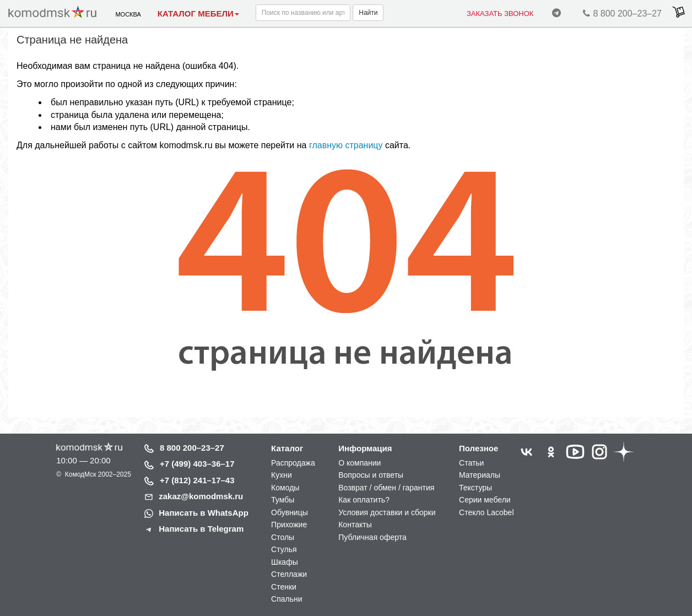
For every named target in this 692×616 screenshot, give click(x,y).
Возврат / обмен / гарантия (386, 488)
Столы (283, 537)
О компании (359, 463)
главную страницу (346, 145)
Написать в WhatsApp (204, 513)
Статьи (471, 463)
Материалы (480, 475)
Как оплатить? (364, 500)
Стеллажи (289, 574)
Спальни (287, 599)
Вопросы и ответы (371, 475)
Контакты (355, 525)
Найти (368, 13)
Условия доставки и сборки (387, 512)
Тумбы (283, 500)
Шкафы (285, 562)
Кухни (282, 475)
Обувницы (290, 512)
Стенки (284, 587)
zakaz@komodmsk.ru (201, 496)
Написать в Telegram (201, 529)
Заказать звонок (500, 13)
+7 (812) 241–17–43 (197, 480)
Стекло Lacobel (486, 512)
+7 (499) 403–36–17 (197, 464)
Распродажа (293, 463)
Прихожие (289, 525)
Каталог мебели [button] (198, 13)
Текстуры (475, 488)
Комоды (285, 488)
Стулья (284, 549)
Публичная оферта (372, 537)
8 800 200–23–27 (621, 15)
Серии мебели (485, 500)
